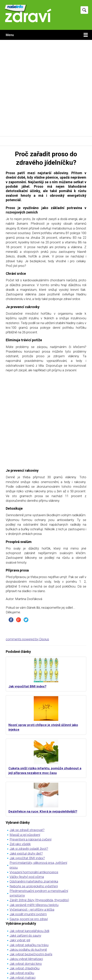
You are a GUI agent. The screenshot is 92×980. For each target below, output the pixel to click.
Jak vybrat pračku (22, 973)
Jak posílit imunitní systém (28, 914)
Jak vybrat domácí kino (26, 964)
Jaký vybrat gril (20, 940)
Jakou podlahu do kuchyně (28, 950)
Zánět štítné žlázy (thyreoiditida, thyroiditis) (39, 900)
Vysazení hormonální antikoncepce (34, 872)
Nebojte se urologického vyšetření (34, 886)
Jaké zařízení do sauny (25, 935)
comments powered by (27, 639)
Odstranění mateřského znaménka (34, 881)
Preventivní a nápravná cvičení (30, 839)
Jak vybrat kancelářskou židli (29, 931)
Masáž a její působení (25, 835)
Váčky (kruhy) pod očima (27, 877)
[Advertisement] (46, 88)
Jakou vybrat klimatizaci (26, 959)
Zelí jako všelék (20, 844)
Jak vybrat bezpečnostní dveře (31, 954)
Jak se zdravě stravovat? (27, 830)
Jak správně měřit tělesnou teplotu (34, 905)
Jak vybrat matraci (23, 977)
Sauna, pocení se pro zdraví (29, 919)
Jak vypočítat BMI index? (27, 686)
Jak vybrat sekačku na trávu (29, 945)
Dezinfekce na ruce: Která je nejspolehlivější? (43, 811)
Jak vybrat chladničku (25, 968)
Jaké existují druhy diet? (26, 853)
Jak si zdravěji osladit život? (29, 849)
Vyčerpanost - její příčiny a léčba (32, 909)
